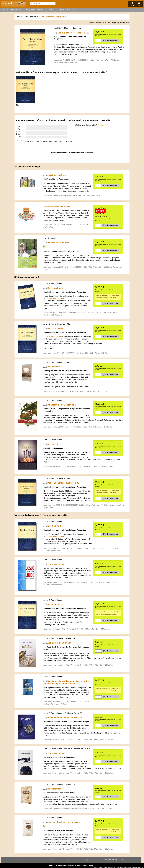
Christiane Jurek (69, 638)
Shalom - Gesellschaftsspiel (57, 206)
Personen (71, 10)
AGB (55, 866)
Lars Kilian (77, 28)
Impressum (72, 866)
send (8, 3)
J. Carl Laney (68, 713)
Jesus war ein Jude (57, 564)
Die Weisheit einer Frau (58, 242)
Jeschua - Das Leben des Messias (63, 822)
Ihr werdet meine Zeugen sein (62, 405)
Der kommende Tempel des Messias (65, 718)
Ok (123, 860)
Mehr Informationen (111, 860)
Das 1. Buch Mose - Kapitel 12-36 (63, 483)
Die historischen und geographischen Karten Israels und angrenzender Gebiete (66, 682)
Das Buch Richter (56, 604)
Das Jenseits (54, 367)
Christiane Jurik (69, 784)
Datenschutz (62, 866)
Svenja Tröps (79, 713)
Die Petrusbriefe (55, 288)
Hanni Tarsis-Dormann (72, 749)
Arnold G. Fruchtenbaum (63, 28)
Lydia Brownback (50, 238)
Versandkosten (124, 23)
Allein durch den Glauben (59, 643)
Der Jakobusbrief (55, 328)
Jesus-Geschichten (57, 175)
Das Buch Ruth (54, 526)
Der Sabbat (53, 444)
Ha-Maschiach (54, 789)
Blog (91, 866)
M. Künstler (86, 749)
